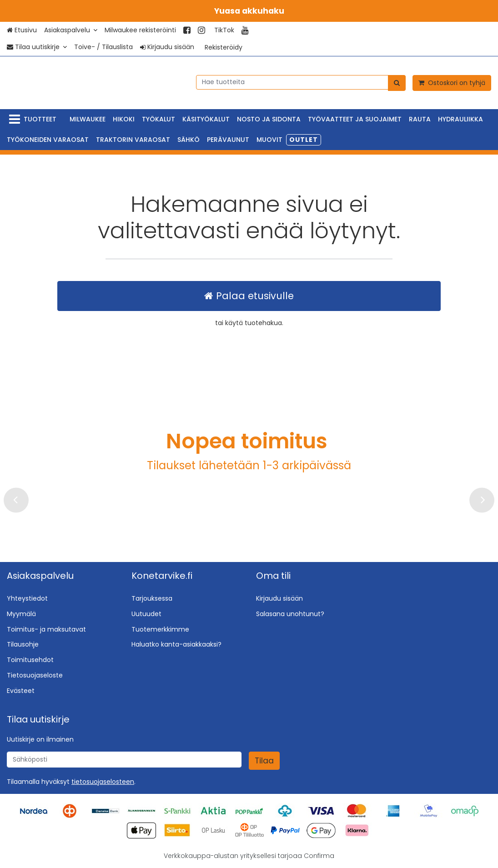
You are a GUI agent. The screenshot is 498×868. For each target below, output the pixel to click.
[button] (103, 782)
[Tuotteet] (35, 119)
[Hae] (397, 83)
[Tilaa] (264, 761)
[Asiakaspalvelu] (71, 30)
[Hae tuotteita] (301, 82)
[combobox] (301, 82)
